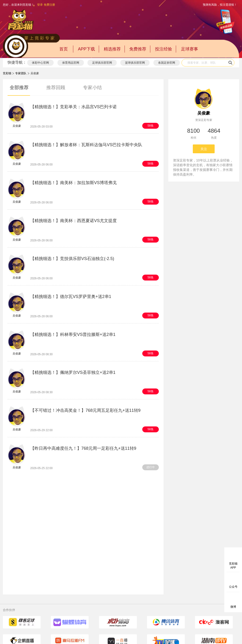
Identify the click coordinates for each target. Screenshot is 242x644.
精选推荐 (112, 49)
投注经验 (164, 49)
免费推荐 (138, 49)
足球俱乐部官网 (102, 63)
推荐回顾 (56, 87)
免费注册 (49, 5)
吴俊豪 (204, 113)
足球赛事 (190, 49)
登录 (40, 5)
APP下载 (86, 49)
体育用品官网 (71, 63)
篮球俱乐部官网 (135, 63)
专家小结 (92, 87)
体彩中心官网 (40, 63)
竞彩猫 (7, 73)
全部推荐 (19, 87)
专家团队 (21, 73)
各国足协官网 (167, 63)
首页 (64, 49)
